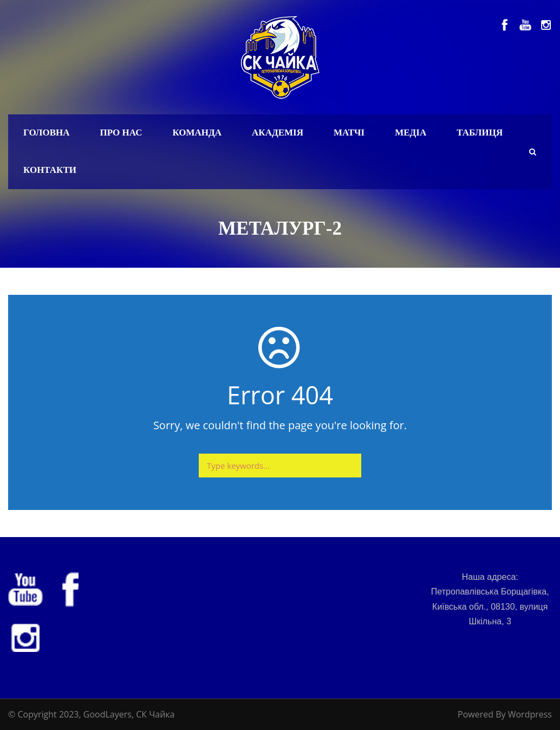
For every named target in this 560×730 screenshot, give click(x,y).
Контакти (50, 170)
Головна (47, 133)
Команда (197, 133)
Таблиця (480, 133)
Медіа (411, 133)
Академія (278, 133)
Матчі (349, 133)
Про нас (121, 133)
